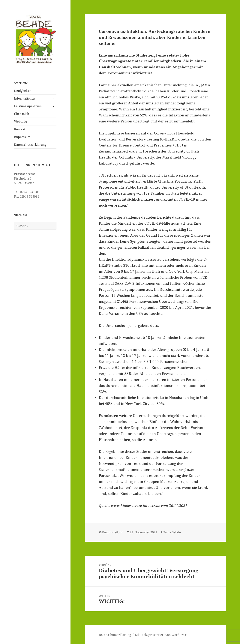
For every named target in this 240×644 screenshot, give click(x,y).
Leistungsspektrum (28, 106)
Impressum (22, 137)
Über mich (22, 114)
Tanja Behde (172, 532)
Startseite (21, 83)
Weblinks (21, 122)
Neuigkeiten (23, 91)
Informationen (25, 98)
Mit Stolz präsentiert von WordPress (161, 635)
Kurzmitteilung (113, 532)
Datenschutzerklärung (30, 145)
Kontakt (20, 129)
